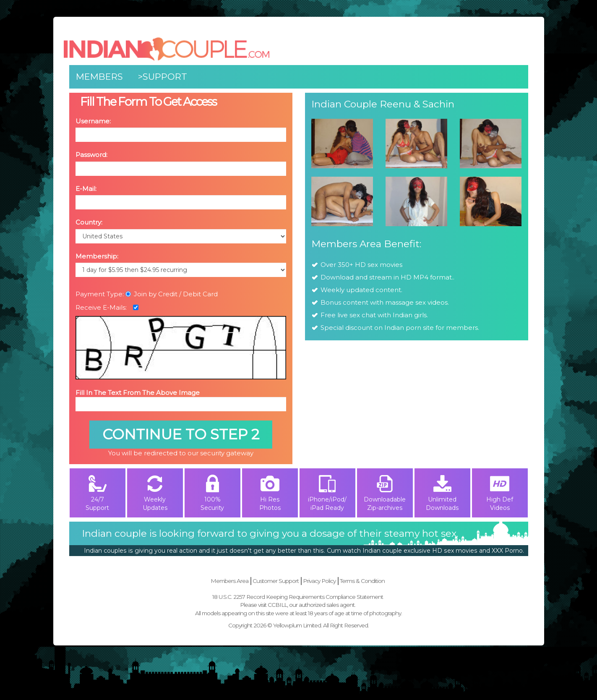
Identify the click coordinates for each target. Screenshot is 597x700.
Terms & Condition (362, 581)
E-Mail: (86, 189)
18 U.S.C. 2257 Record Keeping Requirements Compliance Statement (298, 597)
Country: (89, 222)
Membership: (97, 256)
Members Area (229, 581)
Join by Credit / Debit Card (172, 294)
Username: (93, 121)
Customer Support (276, 581)
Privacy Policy (319, 581)
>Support (163, 77)
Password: (91, 155)
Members (99, 77)
